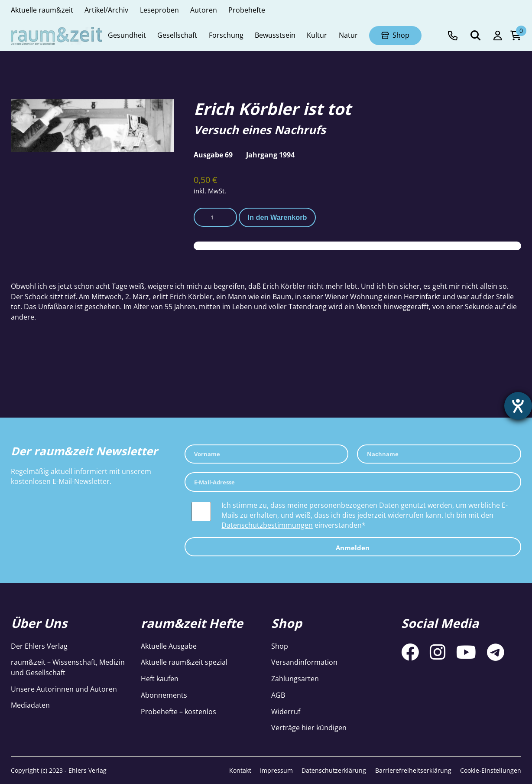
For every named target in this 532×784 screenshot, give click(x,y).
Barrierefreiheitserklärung (413, 770)
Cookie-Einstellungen (491, 770)
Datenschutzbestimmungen (267, 525)
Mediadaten (30, 705)
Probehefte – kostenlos (178, 712)
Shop (280, 646)
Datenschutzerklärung (334, 770)
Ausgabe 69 (213, 155)
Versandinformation (304, 662)
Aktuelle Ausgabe (169, 646)
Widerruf (286, 712)
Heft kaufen (160, 679)
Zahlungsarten (295, 679)
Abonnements (164, 695)
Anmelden (353, 548)
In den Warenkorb (277, 217)
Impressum (276, 770)
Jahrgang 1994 (270, 155)
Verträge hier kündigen (309, 728)
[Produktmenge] (215, 217)
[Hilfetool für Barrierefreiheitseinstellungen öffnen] (518, 406)
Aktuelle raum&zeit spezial (184, 662)
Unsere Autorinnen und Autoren (64, 689)
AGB (278, 695)
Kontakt (240, 770)
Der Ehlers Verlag (39, 646)
